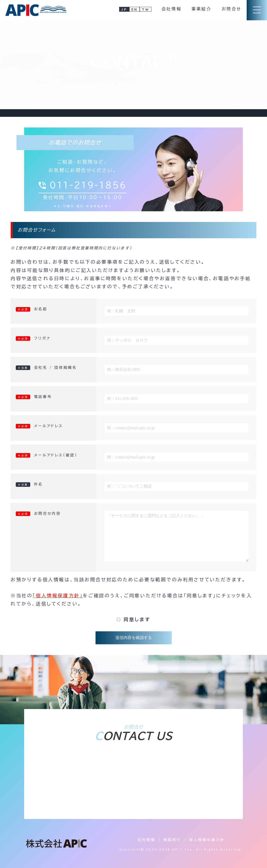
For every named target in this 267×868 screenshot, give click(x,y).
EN (135, 9)
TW (145, 9)
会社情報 (171, 9)
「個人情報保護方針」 (58, 596)
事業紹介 (201, 9)
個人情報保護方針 (207, 840)
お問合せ (232, 9)
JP (124, 9)
